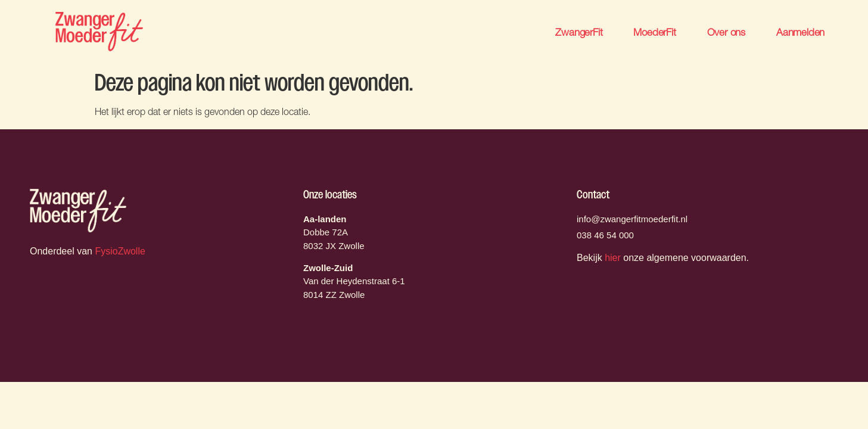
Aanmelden (800, 32)
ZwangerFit (579, 32)
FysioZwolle (120, 251)
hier (613, 258)
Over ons (726, 32)
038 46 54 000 (605, 235)
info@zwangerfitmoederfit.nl (632, 219)
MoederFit (654, 32)
